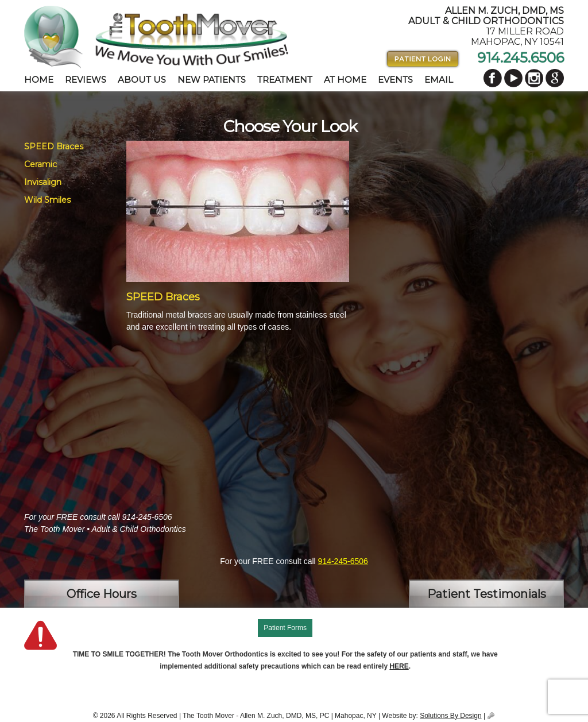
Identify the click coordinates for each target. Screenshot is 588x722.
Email (439, 80)
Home (39, 80)
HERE (399, 666)
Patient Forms (285, 628)
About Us (142, 80)
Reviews (86, 80)
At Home (345, 80)
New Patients (212, 80)
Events (395, 80)
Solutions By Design (450, 716)
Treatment (285, 80)
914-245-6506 (343, 561)
